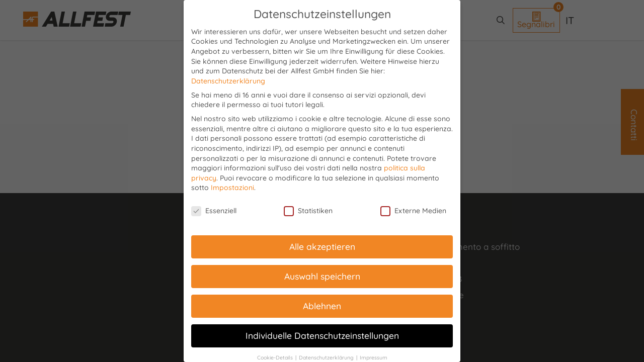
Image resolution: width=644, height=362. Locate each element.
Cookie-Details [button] (276, 357)
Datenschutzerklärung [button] (327, 357)
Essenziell (214, 211)
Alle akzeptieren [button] (322, 246)
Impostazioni (232, 188)
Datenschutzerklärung (228, 81)
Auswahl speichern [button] (322, 276)
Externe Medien (413, 211)
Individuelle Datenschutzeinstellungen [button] (322, 335)
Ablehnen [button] (322, 306)
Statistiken (308, 211)
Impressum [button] (374, 357)
